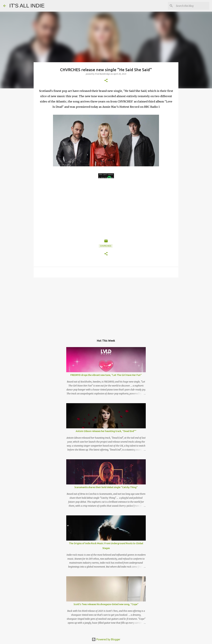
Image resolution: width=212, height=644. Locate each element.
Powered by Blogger (106, 639)
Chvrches (106, 246)
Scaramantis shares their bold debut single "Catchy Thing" (106, 487)
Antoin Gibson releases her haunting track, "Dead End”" (106, 431)
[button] (106, 81)
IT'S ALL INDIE (27, 6)
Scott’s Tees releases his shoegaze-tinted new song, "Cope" (106, 604)
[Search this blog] (192, 6)
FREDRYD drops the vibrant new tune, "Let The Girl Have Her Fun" (106, 375)
